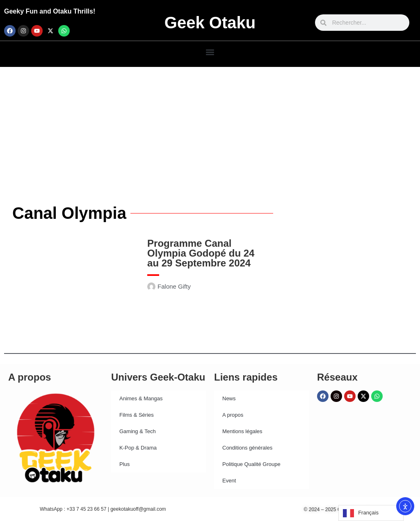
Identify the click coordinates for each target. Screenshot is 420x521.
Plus (124, 464)
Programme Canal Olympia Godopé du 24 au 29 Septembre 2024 (201, 253)
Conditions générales (247, 448)
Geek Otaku (210, 23)
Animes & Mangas (141, 398)
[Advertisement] (210, 129)
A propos (233, 415)
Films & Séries (137, 415)
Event (229, 481)
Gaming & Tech (138, 431)
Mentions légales (242, 431)
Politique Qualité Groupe (251, 464)
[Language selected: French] (371, 513)
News (229, 398)
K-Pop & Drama (138, 448)
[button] (210, 52)
